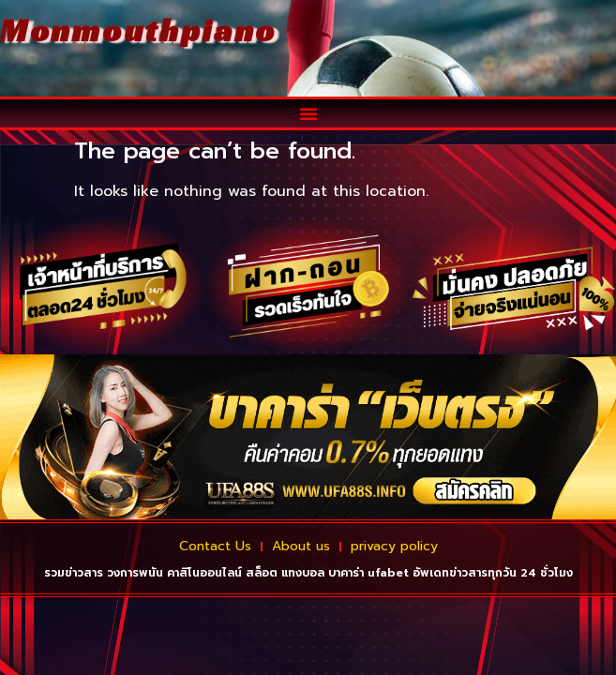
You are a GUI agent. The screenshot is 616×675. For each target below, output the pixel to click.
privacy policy (394, 546)
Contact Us (215, 546)
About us (301, 546)
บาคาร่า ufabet (368, 573)
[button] (308, 113)
